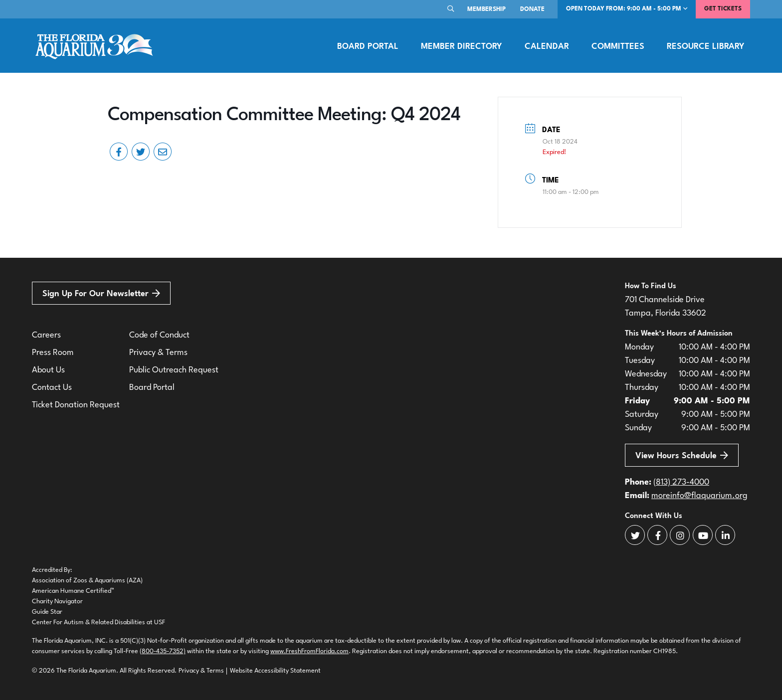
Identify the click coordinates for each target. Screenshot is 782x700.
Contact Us (52, 388)
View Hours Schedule (682, 455)
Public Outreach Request (174, 370)
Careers (46, 335)
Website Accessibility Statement (275, 671)
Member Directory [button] (461, 47)
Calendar (547, 47)
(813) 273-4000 (681, 482)
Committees (618, 47)
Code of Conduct (159, 335)
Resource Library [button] (705, 47)
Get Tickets (723, 9)
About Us (48, 370)
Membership (487, 9)
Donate (532, 9)
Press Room (53, 353)
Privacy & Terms (158, 353)
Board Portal (368, 47)
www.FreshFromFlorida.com (309, 651)
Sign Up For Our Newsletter (101, 293)
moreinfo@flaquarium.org (699, 496)
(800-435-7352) (163, 651)
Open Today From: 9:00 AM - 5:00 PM (627, 9)
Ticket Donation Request (76, 405)
